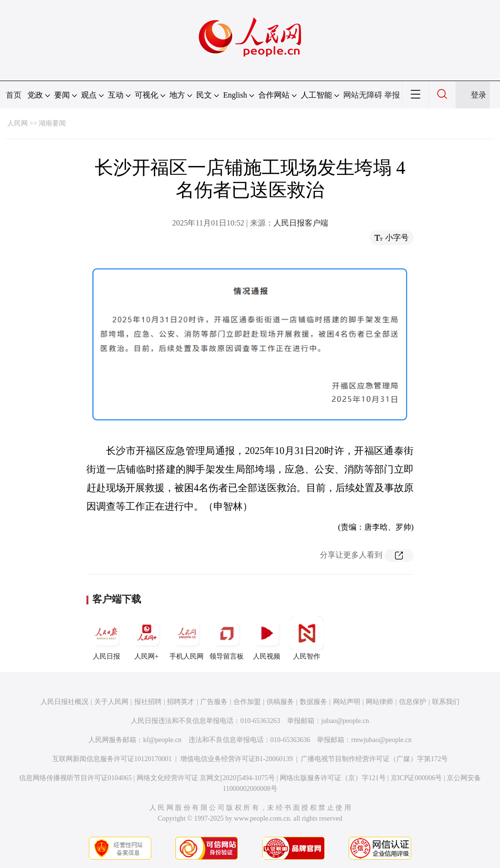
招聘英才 (181, 702)
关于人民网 (111, 702)
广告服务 (214, 702)
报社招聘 (148, 702)
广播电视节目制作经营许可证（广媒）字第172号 (374, 759)
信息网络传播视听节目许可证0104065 (75, 778)
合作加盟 (247, 702)
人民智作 (307, 638)
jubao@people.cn (345, 721)
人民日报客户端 (301, 223)
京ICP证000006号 (417, 778)
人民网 (18, 123)
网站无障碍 (363, 95)
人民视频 (267, 638)
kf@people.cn (162, 740)
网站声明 (347, 702)
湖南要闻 (52, 123)
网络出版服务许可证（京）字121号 (333, 778)
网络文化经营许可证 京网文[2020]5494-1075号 (206, 778)
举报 (392, 95)
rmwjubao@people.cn (381, 740)
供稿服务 (280, 702)
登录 (479, 95)
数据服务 (313, 702)
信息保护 (413, 702)
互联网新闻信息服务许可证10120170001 (112, 759)
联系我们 (446, 702)
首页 (14, 95)
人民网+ (146, 638)
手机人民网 (187, 638)
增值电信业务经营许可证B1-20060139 (237, 759)
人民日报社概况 (64, 702)
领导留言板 (227, 638)
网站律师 (379, 702)
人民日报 (106, 638)
